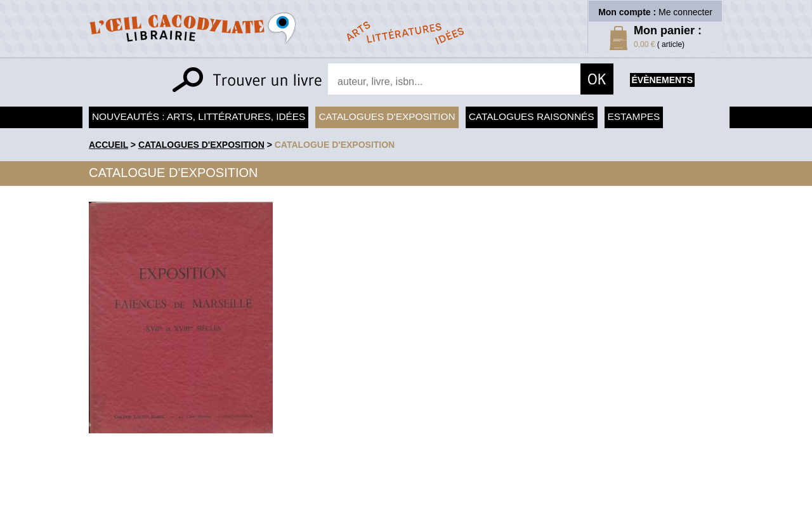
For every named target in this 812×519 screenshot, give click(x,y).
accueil (108, 145)
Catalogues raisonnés (532, 116)
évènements (662, 80)
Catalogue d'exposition (335, 145)
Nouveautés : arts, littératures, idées (199, 116)
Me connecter (685, 12)
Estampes (634, 116)
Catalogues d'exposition (387, 116)
